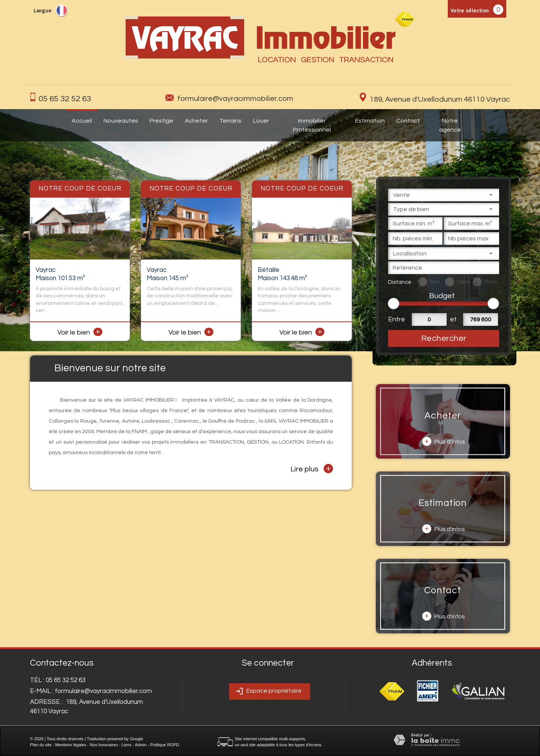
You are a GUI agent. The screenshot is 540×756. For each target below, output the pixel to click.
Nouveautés (121, 121)
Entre (395, 319)
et (453, 319)
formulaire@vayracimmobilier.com (235, 99)
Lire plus (312, 469)
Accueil (82, 121)
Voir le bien (80, 332)
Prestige (161, 121)
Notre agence (450, 125)
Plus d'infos (444, 441)
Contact (408, 121)
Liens (126, 745)
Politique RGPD (164, 745)
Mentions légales (71, 745)
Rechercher (444, 338)
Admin (140, 745)
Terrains (230, 121)
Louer (261, 121)
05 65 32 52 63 (65, 99)
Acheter (196, 121)
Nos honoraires (104, 745)
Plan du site (41, 745)
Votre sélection (470, 10)
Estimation (370, 121)
